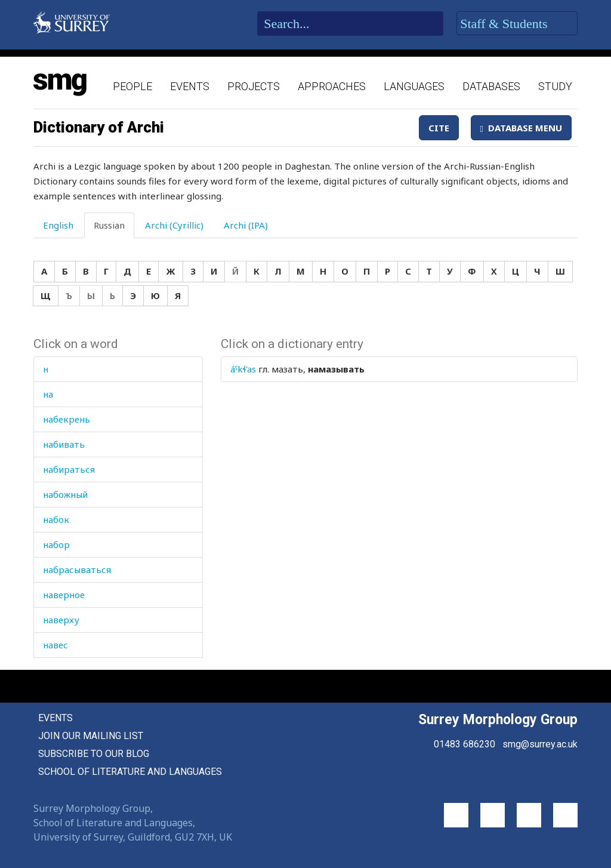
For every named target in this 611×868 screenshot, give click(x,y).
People (132, 86)
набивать (64, 444)
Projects (254, 86)
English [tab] (58, 225)
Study (555, 86)
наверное (64, 595)
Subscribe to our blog (94, 754)
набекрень (67, 419)
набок (56, 519)
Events (190, 86)
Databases (491, 86)
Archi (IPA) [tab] (246, 225)
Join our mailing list (91, 736)
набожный (65, 494)
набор (56, 544)
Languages (414, 86)
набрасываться (77, 570)
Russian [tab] (109, 225)
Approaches (332, 86)
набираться (69, 469)
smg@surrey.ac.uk (540, 744)
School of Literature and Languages (130, 772)
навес (55, 645)
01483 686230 (465, 744)
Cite (439, 128)
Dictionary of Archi (99, 127)
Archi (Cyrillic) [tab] (174, 225)
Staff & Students (517, 24)
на (48, 394)
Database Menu (521, 128)
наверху (61, 620)
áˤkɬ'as (243, 369)
